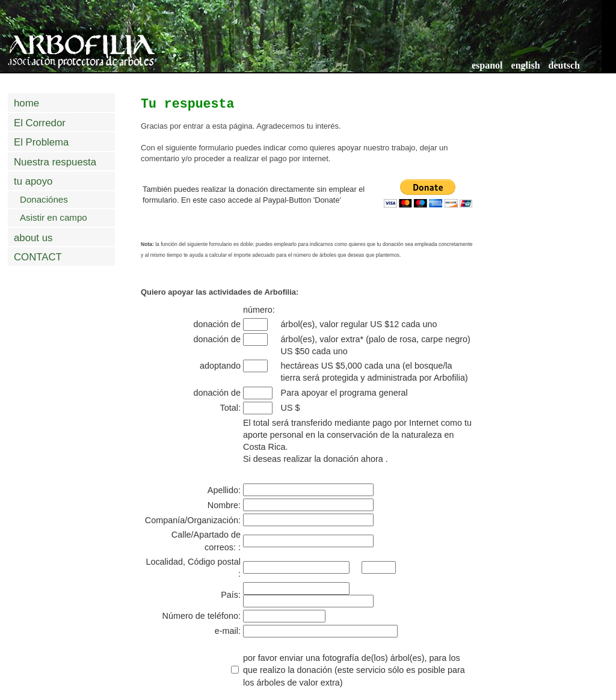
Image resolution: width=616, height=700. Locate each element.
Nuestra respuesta (55, 162)
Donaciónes (44, 199)
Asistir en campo (54, 217)
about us (33, 238)
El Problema (41, 142)
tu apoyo (33, 181)
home (26, 103)
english (526, 65)
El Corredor (40, 123)
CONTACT (38, 257)
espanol (487, 65)
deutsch (564, 65)
